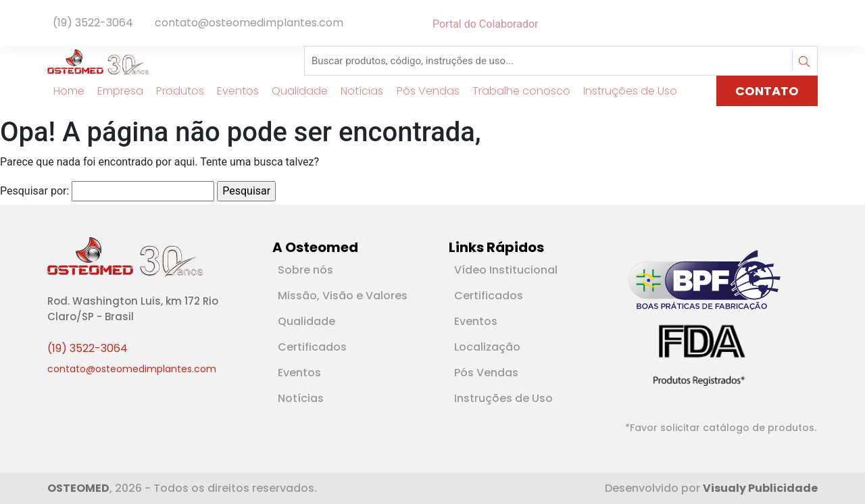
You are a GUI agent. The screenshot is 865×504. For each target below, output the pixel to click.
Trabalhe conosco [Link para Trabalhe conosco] (515, 91)
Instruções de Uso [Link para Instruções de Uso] (625, 91)
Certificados (312, 347)
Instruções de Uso (503, 398)
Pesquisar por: (34, 191)
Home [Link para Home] (63, 91)
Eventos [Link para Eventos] (232, 91)
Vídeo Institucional (506, 270)
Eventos (299, 373)
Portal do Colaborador (485, 24)
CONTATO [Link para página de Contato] (767, 91)
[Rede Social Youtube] (810, 24)
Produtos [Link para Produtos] (174, 91)
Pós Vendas (486, 373)
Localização (487, 347)
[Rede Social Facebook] (796, 24)
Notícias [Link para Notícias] (356, 91)
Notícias (301, 398)
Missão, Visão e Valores (343, 296)
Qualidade (306, 321)
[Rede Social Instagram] (815, 24)
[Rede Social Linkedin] (804, 24)
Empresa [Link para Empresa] (114, 91)
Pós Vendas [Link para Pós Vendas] (422, 91)
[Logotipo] (98, 61)
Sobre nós (305, 270)
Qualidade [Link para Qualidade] (294, 91)
